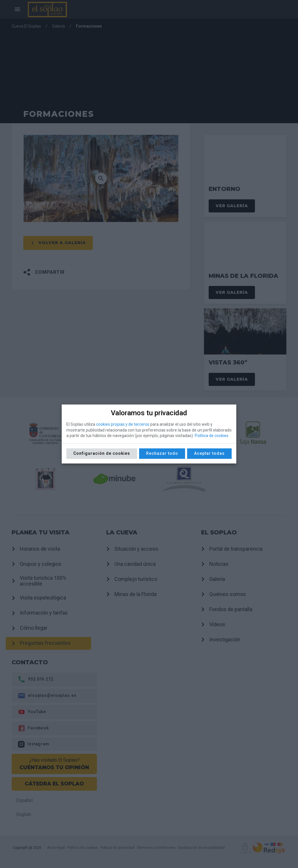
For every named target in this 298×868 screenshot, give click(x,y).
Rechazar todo (162, 453)
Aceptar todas (209, 453)
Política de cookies (212, 436)
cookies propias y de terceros (123, 424)
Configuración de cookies (102, 453)
